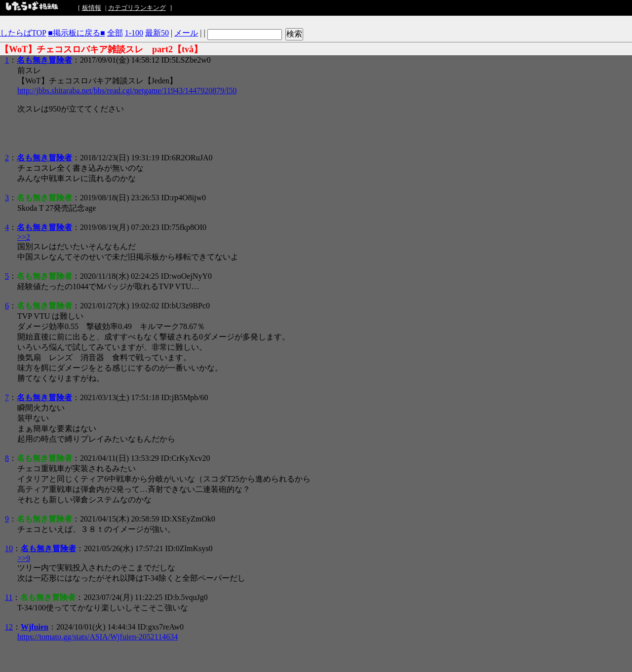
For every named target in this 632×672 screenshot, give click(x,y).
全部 (115, 33)
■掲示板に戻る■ (76, 33)
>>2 (24, 237)
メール (186, 33)
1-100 (134, 33)
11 (9, 597)
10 (9, 548)
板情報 (92, 8)
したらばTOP (23, 33)
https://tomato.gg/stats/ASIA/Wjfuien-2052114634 (98, 637)
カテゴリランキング (137, 8)
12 (9, 627)
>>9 (24, 558)
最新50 (157, 33)
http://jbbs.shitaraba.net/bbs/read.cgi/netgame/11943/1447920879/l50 (127, 91)
